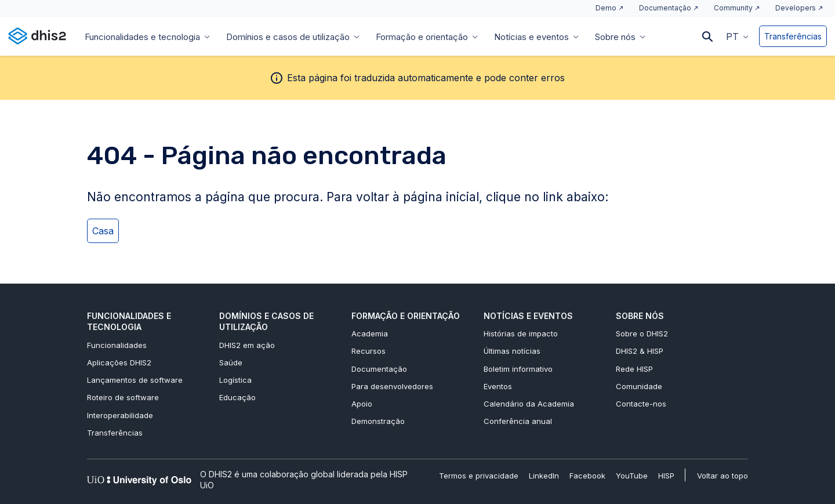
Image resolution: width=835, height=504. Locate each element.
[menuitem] (737, 36)
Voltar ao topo (723, 476)
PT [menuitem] (732, 37)
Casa (103, 231)
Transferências (793, 36)
